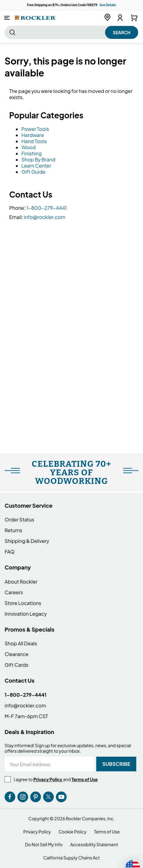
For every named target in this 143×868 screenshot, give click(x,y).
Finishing (32, 153)
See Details (108, 5)
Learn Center (36, 166)
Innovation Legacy (26, 614)
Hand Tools (34, 141)
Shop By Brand (38, 160)
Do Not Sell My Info (44, 845)
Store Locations (23, 603)
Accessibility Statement (94, 845)
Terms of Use (107, 832)
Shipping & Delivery (27, 541)
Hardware (33, 135)
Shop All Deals (21, 643)
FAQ (10, 552)
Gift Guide (33, 172)
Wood (29, 147)
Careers (14, 592)
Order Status (19, 519)
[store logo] (35, 18)
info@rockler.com (45, 217)
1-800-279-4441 (47, 208)
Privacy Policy (37, 832)
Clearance (16, 654)
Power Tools (35, 129)
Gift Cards (16, 665)
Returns (13, 530)
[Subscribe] (116, 764)
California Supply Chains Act (71, 858)
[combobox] (71, 32)
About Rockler (21, 582)
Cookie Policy (73, 832)
